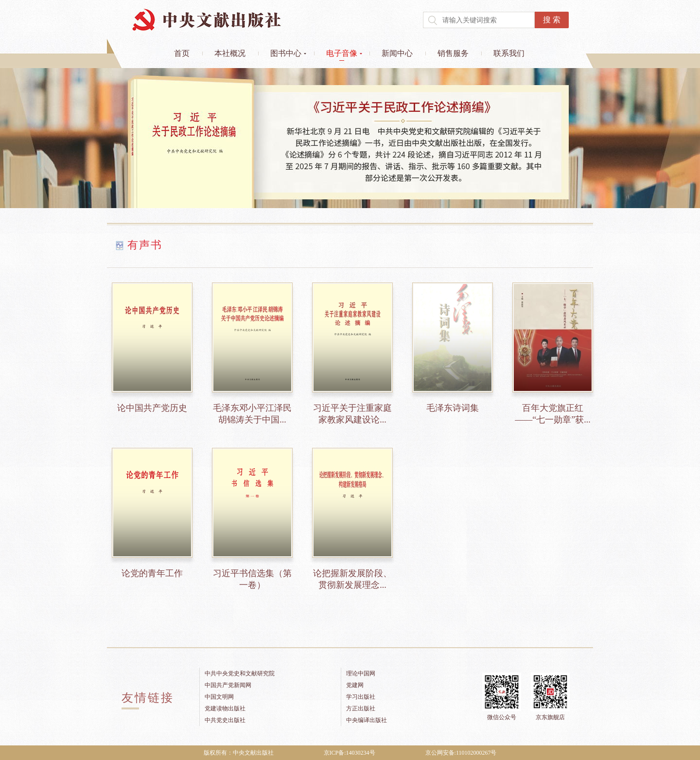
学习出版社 (361, 697)
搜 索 (552, 20)
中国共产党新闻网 (228, 685)
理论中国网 (361, 673)
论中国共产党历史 (152, 408)
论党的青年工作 (152, 573)
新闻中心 (397, 53)
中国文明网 (219, 697)
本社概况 (230, 53)
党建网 (355, 685)
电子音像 (342, 53)
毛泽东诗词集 (453, 408)
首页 (182, 53)
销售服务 (453, 53)
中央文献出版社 (207, 19)
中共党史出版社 (225, 720)
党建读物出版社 (225, 708)
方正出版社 (361, 708)
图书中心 (286, 53)
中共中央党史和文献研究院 (240, 673)
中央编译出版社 (367, 720)
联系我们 (509, 53)
